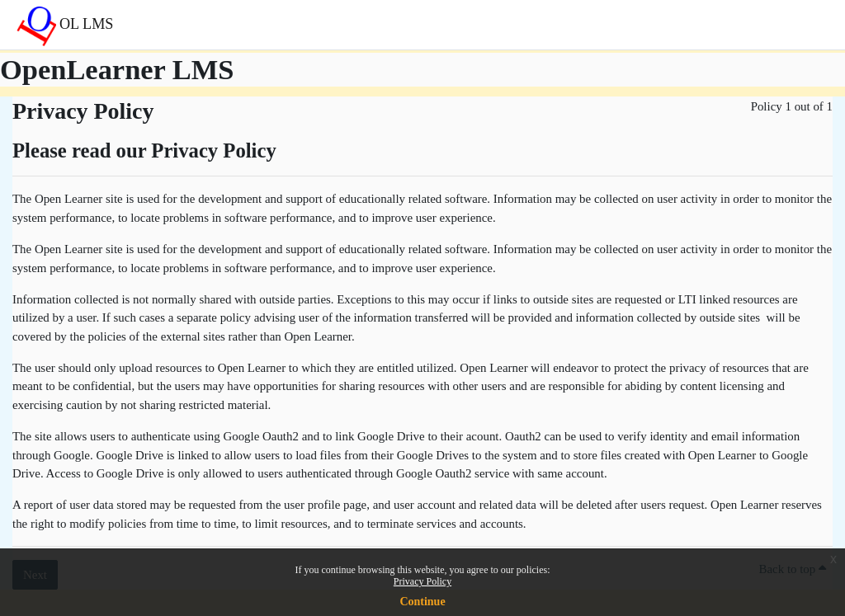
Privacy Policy (422, 581)
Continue (422, 602)
